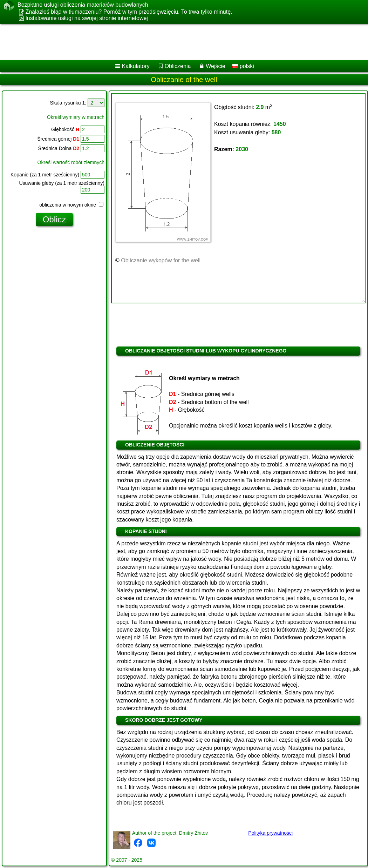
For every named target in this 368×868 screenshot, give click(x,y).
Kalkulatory (136, 66)
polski (243, 66)
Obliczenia (178, 66)
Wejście (216, 66)
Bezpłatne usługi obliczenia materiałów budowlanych (83, 5)
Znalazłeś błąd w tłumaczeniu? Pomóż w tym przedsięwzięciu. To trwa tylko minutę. (129, 12)
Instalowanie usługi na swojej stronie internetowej (87, 18)
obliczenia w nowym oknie (71, 205)
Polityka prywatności (270, 833)
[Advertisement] (174, 42)
